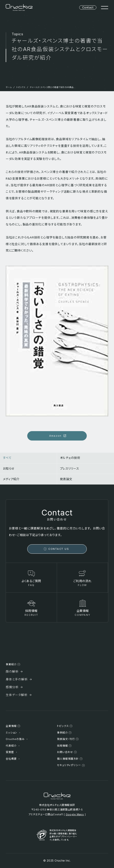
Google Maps (75, 814)
